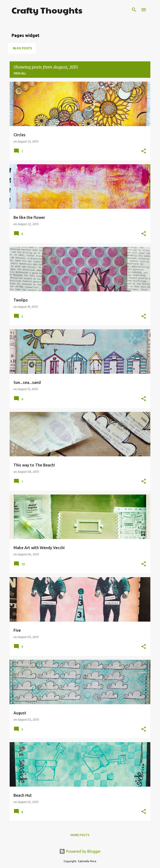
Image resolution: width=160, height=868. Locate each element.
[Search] (134, 10)
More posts (80, 835)
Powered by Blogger (80, 851)
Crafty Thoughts (47, 10)
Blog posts (22, 48)
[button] (144, 151)
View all (20, 73)
